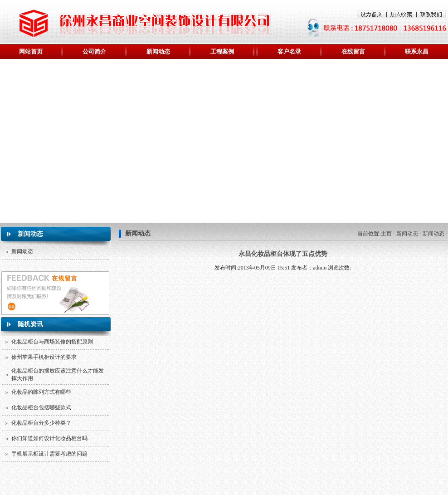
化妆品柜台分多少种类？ (41, 423)
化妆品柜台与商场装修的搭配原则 (52, 342)
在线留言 (353, 51)
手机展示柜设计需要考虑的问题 (49, 454)
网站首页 (31, 51)
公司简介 (94, 51)
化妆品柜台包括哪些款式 (41, 407)
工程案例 (222, 51)
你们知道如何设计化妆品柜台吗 (49, 438)
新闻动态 (158, 51)
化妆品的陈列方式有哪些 (41, 392)
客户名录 (289, 51)
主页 (386, 234)
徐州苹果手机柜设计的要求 (44, 357)
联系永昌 (417, 51)
